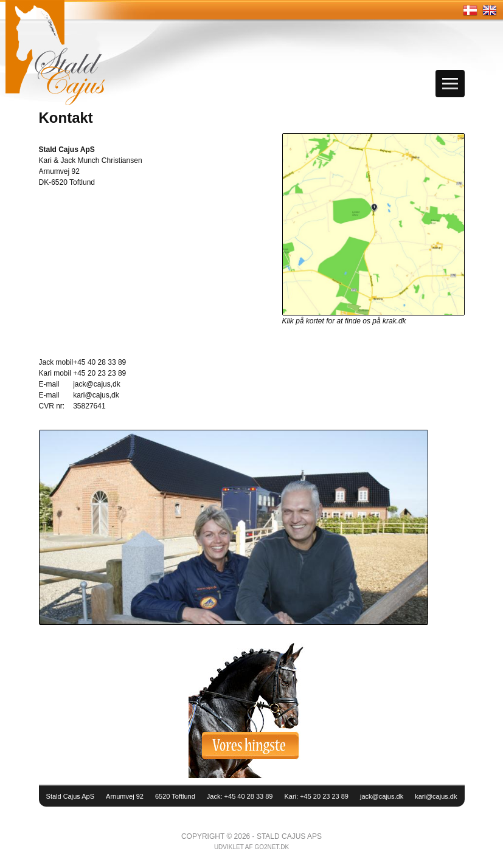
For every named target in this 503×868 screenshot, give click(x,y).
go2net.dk (272, 847)
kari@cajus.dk (436, 796)
